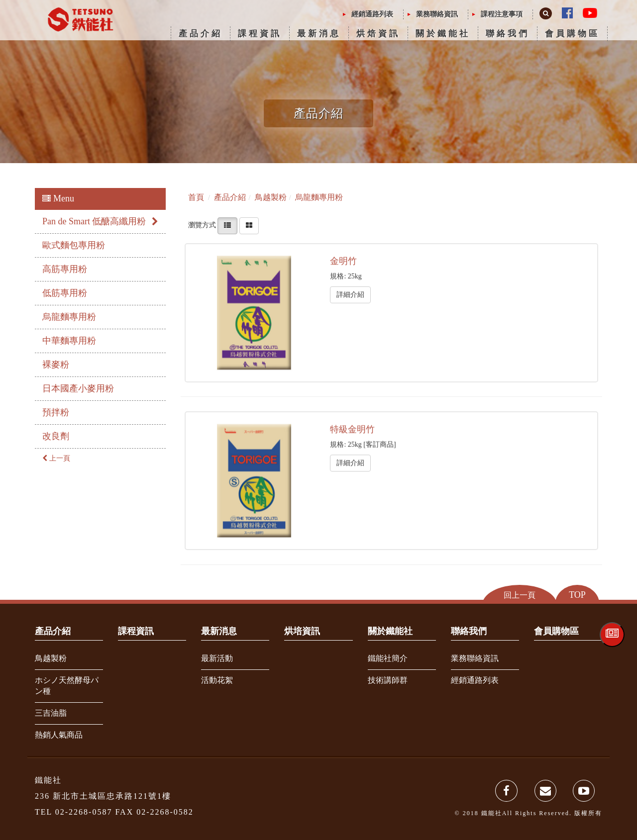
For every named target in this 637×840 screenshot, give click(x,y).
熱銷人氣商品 (59, 735)
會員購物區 (572, 34)
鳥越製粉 (51, 658)
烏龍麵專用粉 (69, 317)
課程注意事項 (502, 14)
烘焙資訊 (378, 34)
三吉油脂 (51, 713)
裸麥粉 (56, 365)
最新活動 (217, 658)
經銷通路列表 (372, 14)
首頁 (196, 197)
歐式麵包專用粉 (74, 245)
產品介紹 (201, 34)
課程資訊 (260, 34)
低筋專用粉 (65, 293)
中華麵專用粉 (69, 341)
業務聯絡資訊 (437, 14)
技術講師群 (388, 680)
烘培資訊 (302, 631)
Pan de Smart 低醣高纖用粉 (100, 221)
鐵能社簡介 (388, 658)
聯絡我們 (508, 34)
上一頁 (56, 458)
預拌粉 (56, 412)
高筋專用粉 (65, 269)
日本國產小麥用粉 (78, 388)
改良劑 (56, 436)
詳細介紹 (350, 294)
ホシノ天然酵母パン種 (67, 686)
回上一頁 (520, 595)
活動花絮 (217, 680)
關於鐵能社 (443, 34)
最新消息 (319, 34)
